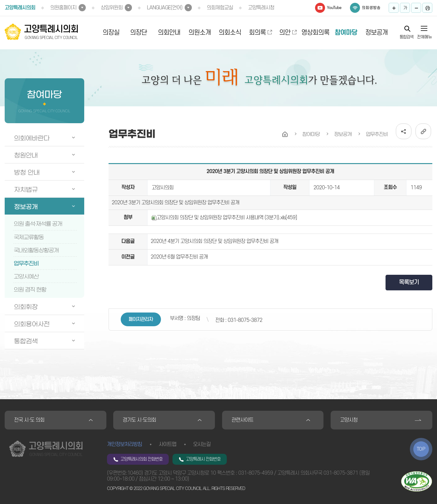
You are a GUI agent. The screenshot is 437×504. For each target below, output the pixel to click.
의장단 (138, 33)
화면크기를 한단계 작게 (416, 8)
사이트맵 (168, 444)
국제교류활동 (29, 237)
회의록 (257, 33)
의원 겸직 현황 (30, 290)
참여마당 (346, 33)
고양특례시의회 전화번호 (141, 459)
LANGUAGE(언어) (165, 8)
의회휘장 (26, 307)
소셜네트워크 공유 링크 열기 (404, 131)
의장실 (111, 33)
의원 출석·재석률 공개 (38, 224)
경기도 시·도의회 (139, 420)
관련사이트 (242, 420)
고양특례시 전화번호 (203, 459)
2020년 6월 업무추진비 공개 (179, 257)
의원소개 (200, 33)
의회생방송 (371, 8)
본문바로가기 (0, 0)
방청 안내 (27, 172)
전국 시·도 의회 (29, 420)
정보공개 (376, 33)
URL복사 (423, 131)
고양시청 (349, 420)
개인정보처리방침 (124, 444)
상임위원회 (112, 8)
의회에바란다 (32, 138)
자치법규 (26, 190)
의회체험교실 (220, 8)
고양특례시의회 (20, 8)
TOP (421, 449)
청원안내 (26, 155)
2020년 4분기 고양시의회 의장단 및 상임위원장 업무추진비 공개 (214, 241)
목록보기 (409, 282)
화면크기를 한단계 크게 (394, 8)
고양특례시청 (261, 8)
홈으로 (285, 134)
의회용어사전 (32, 324)
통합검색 (406, 37)
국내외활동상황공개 (36, 250)
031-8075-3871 (341, 473)
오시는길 (202, 444)
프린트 (427, 8)
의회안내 (169, 33)
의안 (285, 33)
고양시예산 (26, 277)
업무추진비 (26, 264)
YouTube (334, 8)
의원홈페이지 (63, 8)
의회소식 (230, 33)
